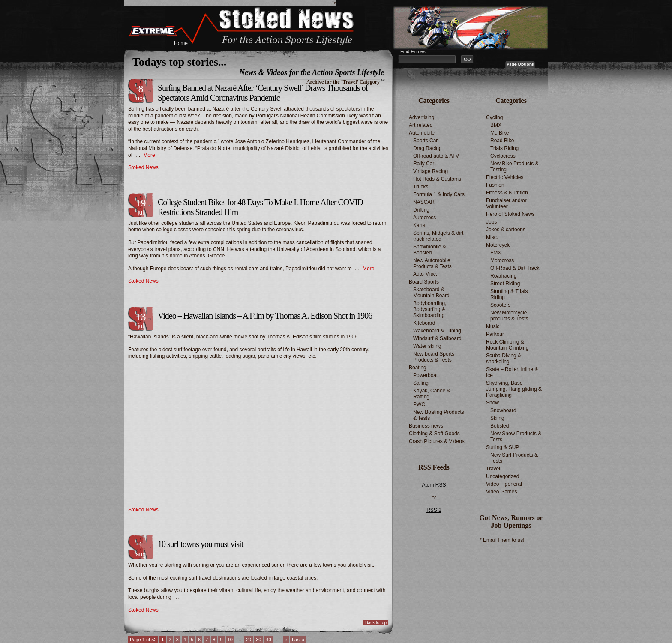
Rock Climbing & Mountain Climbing (507, 345)
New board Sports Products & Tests (434, 357)
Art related (421, 125)
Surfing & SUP (502, 447)
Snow (492, 403)
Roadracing (503, 276)
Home (181, 43)
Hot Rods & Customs (437, 179)
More (149, 155)
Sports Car (425, 141)
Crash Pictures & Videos (437, 441)
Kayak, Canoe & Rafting (432, 394)
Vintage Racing (430, 171)
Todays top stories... (179, 62)
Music (493, 326)
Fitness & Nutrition (507, 193)
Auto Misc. (425, 274)
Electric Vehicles (505, 177)
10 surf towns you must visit (200, 544)
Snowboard (503, 410)
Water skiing (427, 346)
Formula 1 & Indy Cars (439, 194)
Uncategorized (502, 476)
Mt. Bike (499, 133)
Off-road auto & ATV (436, 156)
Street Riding (505, 284)
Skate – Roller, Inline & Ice (512, 372)
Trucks (421, 187)
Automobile (422, 133)
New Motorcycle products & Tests (509, 316)
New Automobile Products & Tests (432, 263)
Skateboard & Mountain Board (431, 293)
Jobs (491, 222)
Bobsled (499, 426)
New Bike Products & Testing (514, 167)
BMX (496, 125)
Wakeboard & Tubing (437, 331)
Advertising (421, 117)
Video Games (502, 492)
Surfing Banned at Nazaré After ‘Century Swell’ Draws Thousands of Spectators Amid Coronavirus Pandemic (263, 93)
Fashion (495, 185)
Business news (426, 426)
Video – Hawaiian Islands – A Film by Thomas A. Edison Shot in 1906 (265, 316)
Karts (419, 225)
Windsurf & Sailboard (437, 338)
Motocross (502, 260)
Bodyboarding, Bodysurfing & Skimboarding (430, 309)
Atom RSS (434, 485)
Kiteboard (424, 323)
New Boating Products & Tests (439, 415)
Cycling (494, 117)
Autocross (424, 218)
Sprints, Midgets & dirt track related (438, 236)
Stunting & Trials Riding (509, 294)
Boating (418, 368)
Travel (493, 469)
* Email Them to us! (502, 540)
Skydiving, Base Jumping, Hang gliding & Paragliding (514, 389)
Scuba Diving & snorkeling (504, 359)
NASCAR (424, 202)
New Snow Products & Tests (516, 437)
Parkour (495, 334)
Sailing (421, 383)
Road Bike (502, 141)
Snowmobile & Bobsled (430, 250)
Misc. (492, 237)
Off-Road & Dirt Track (515, 268)
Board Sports (424, 282)
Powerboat (425, 375)
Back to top (376, 623)
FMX (496, 253)
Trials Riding (504, 148)
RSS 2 (434, 510)
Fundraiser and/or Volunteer (506, 203)
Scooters (500, 305)
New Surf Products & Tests (514, 458)
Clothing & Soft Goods (434, 434)
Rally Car (424, 164)
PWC (419, 404)
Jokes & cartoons (506, 230)
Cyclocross (503, 156)
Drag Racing (427, 148)
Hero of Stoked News (510, 214)
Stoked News (143, 167)
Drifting (421, 210)
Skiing (497, 418)
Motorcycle (498, 245)
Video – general (504, 484)
